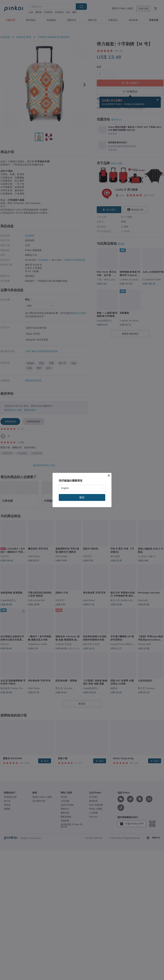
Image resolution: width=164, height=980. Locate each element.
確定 (82, 497)
